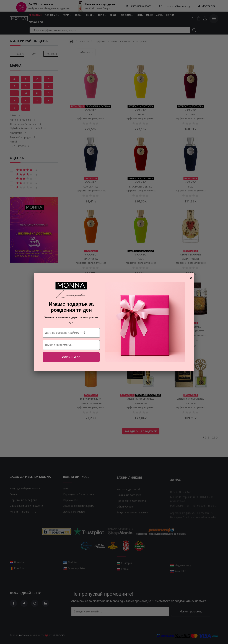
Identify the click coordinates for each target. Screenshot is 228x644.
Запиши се (71, 357)
